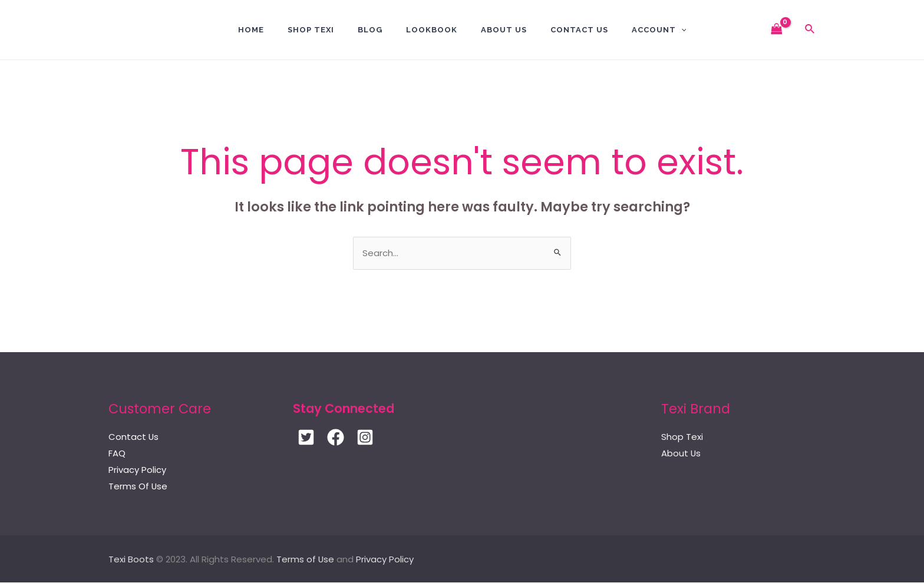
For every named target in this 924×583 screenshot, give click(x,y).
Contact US (579, 30)
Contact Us (134, 437)
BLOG (370, 30)
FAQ (117, 454)
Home (251, 30)
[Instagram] (365, 438)
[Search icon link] (810, 30)
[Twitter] (306, 438)
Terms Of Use (138, 487)
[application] (681, 30)
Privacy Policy (137, 470)
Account (659, 30)
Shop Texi (311, 30)
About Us (504, 30)
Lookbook (432, 30)
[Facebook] (336, 438)
